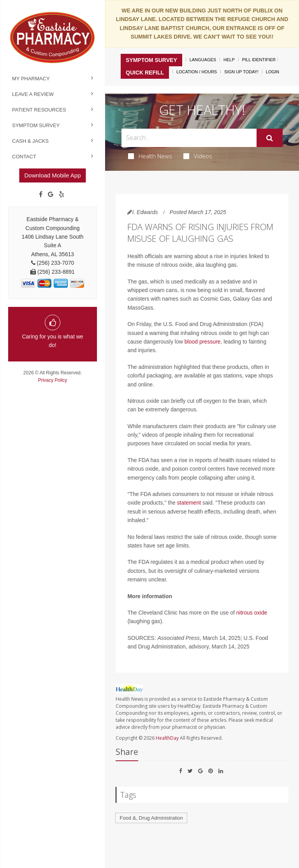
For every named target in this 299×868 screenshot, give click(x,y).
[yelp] (62, 195)
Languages (203, 60)
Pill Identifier (259, 60)
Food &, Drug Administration (151, 818)
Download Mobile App (52, 175)
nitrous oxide (252, 613)
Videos (198, 156)
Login (273, 72)
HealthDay (167, 738)
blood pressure (203, 342)
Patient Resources (39, 110)
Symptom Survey (36, 125)
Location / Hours (197, 72)
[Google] (51, 195)
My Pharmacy (31, 79)
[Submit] (270, 138)
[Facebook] (41, 195)
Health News (150, 156)
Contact (24, 157)
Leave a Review (33, 94)
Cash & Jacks (30, 141)
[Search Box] (189, 138)
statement (189, 503)
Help (229, 60)
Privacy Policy (53, 380)
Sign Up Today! (241, 72)
